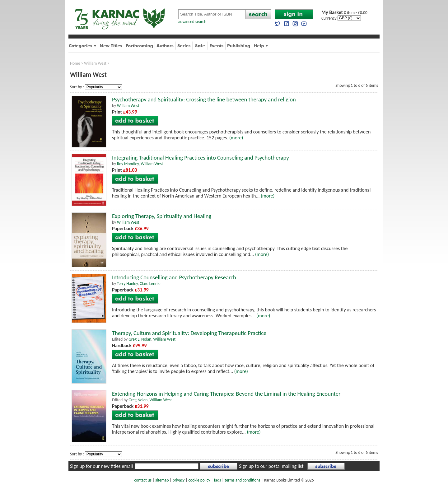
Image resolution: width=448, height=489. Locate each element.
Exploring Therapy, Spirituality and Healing (162, 216)
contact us (143, 480)
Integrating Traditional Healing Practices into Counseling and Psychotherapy (201, 158)
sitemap (162, 480)
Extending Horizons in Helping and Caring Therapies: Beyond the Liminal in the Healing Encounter (226, 394)
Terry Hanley (127, 284)
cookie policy (199, 480)
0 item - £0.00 (344, 13)
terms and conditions (242, 480)
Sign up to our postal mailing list (271, 466)
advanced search (192, 22)
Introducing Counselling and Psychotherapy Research (174, 277)
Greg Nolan (138, 400)
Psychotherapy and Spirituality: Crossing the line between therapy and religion (204, 99)
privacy (179, 480)
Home (75, 63)
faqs (217, 480)
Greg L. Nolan (140, 339)
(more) (236, 138)
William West (95, 63)
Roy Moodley (128, 164)
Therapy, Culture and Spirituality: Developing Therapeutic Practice (189, 333)
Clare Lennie (150, 284)
